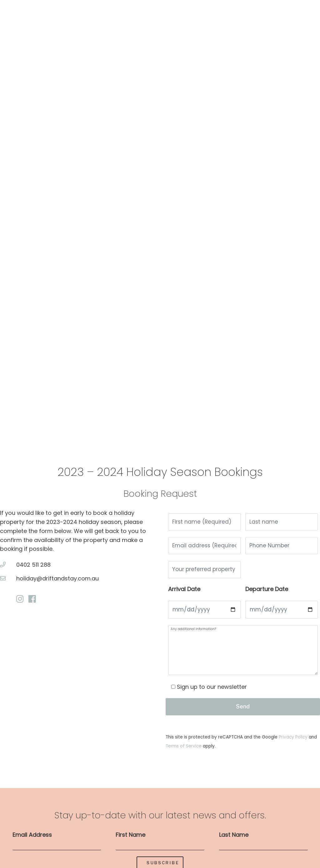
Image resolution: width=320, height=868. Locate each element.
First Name (130, 840)
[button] (16, 217)
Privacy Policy (294, 742)
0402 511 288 (33, 565)
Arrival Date (184, 593)
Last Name (234, 840)
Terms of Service (184, 751)
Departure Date (267, 593)
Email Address (32, 840)
